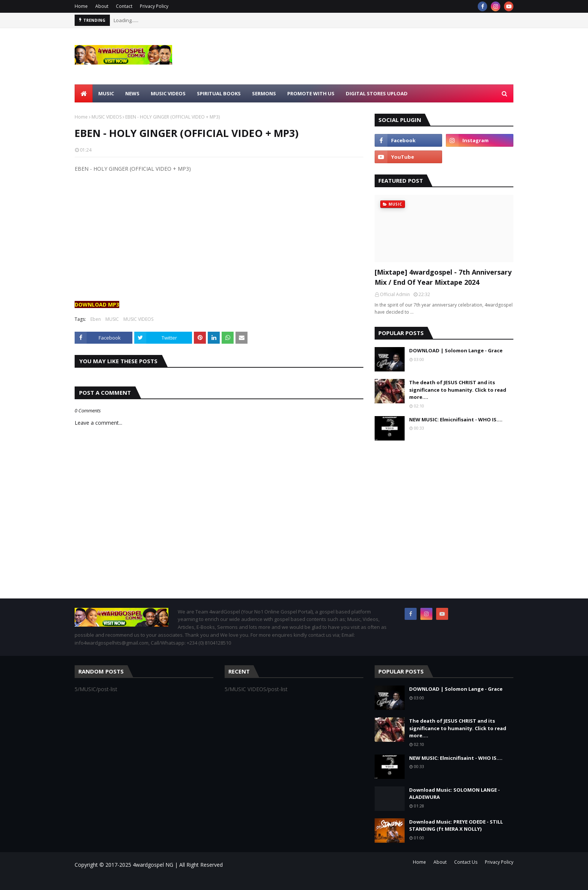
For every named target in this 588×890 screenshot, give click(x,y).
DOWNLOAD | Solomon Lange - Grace (456, 350)
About (102, 6)
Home (81, 6)
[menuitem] (84, 93)
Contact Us (466, 862)
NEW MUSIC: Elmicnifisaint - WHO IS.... (456, 419)
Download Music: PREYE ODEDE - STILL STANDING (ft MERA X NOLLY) (456, 825)
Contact (124, 6)
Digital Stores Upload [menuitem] (377, 93)
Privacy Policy (154, 6)
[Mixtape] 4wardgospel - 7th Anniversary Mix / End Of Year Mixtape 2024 (443, 277)
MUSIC (112, 319)
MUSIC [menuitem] (106, 93)
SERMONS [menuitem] (264, 93)
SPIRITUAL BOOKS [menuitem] (219, 93)
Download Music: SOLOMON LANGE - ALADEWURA (454, 794)
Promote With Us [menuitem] (311, 93)
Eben (96, 319)
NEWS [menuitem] (132, 93)
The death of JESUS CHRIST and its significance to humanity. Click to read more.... (458, 390)
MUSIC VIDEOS (106, 117)
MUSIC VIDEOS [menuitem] (168, 93)
